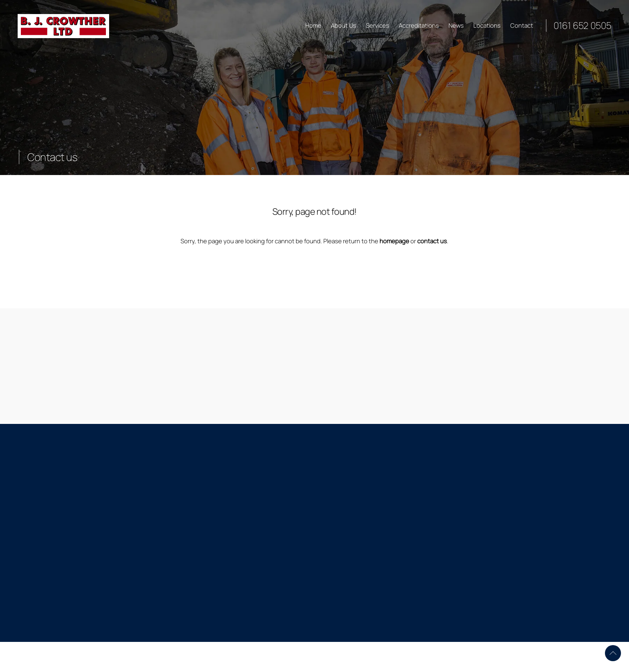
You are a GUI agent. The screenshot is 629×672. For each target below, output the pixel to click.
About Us (344, 25)
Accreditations (419, 25)
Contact (522, 25)
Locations (487, 25)
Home (313, 25)
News (456, 25)
